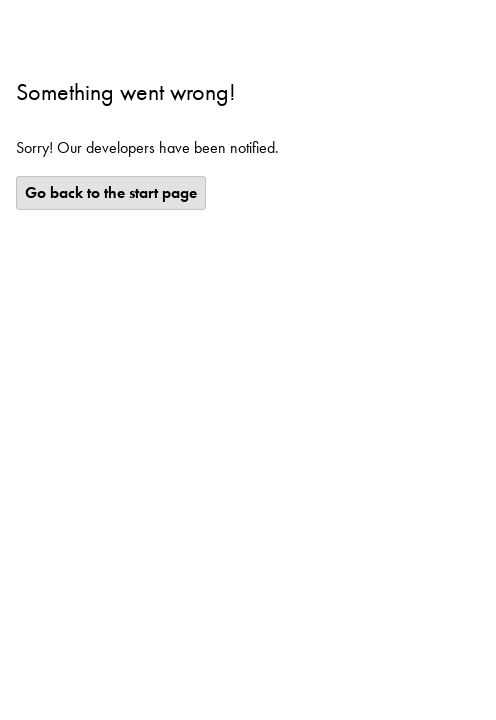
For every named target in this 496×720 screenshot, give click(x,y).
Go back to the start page (111, 192)
